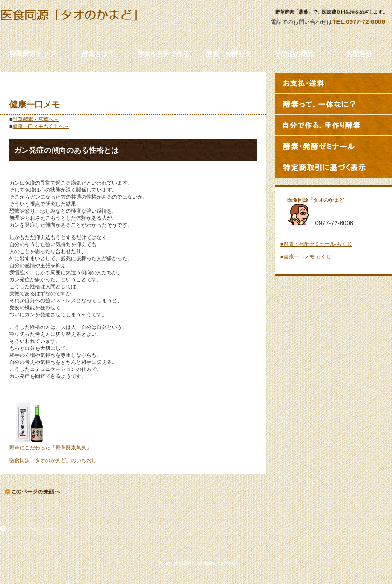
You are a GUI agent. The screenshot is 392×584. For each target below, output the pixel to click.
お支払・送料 (334, 83)
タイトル (84, 24)
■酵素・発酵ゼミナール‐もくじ (316, 244)
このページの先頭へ (33, 492)
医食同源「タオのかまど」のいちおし (53, 460)
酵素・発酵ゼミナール (334, 146)
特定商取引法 (334, 167)
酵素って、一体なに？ (334, 104)
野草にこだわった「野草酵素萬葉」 (50, 448)
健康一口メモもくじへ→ (41, 126)
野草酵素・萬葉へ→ (36, 119)
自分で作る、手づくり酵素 (334, 125)
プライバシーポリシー (30, 529)
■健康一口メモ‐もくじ (306, 256)
